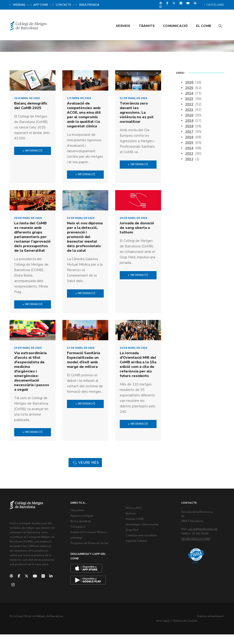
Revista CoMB (136, 530)
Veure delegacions (197, 550)
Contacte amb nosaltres (143, 546)
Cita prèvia (79, 521)
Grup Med (134, 541)
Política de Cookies (211, 630)
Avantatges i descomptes (144, 535)
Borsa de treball (82, 532)
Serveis (117, 16)
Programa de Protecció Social (91, 554)
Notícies (133, 524)
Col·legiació (80, 537)
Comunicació (170, 16)
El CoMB (198, 16)
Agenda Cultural (138, 552)
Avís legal (188, 630)
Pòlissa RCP (135, 519)
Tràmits (141, 16)
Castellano (215, 5)
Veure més (85, 474)
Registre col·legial (83, 526)
